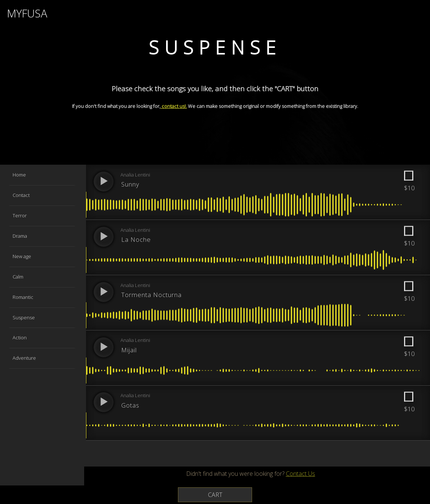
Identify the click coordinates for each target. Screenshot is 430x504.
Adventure (25, 358)
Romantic (23, 297)
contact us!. (174, 106)
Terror (20, 215)
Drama (20, 236)
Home (20, 175)
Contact (21, 195)
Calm (18, 277)
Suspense (24, 317)
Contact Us (288, 474)
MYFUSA (29, 14)
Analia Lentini (136, 175)
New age (22, 256)
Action (20, 337)
